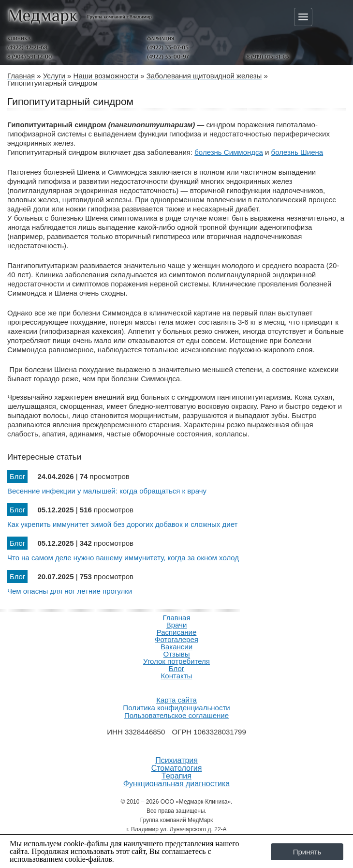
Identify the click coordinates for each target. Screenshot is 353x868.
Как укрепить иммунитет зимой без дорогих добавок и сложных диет (122, 524)
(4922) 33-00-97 (168, 57)
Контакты (177, 676)
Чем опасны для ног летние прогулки (70, 591)
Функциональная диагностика (177, 784)
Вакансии (176, 647)
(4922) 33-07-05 (168, 47)
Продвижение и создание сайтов (176, 687)
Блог (176, 668)
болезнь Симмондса (229, 152)
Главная (176, 618)
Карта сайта (176, 700)
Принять (307, 852)
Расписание (177, 632)
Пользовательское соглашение (176, 715)
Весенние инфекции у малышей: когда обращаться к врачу (107, 491)
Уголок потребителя (176, 661)
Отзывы (177, 654)
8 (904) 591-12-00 (29, 57)
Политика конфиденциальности (176, 708)
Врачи (177, 625)
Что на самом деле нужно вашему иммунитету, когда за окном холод (123, 558)
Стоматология (177, 768)
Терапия (176, 776)
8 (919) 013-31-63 (268, 57)
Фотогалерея (176, 639)
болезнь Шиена (297, 152)
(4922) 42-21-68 (27, 47)
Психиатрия (176, 761)
